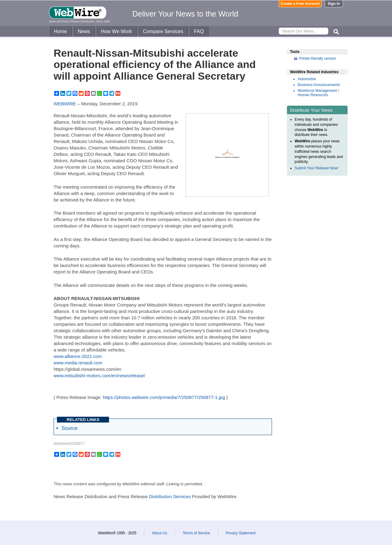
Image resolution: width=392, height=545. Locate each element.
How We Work (116, 31)
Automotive (307, 79)
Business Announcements (319, 85)
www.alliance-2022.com (78, 356)
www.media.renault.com (78, 363)
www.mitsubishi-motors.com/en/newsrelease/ (99, 376)
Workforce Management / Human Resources (318, 93)
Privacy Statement (241, 533)
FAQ (199, 31)
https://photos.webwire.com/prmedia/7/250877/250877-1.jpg (164, 397)
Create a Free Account (300, 4)
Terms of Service (196, 533)
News (84, 31)
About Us (159, 533)
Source (70, 428)
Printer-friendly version (318, 58)
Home (60, 31)
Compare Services (163, 31)
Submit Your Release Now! (317, 168)
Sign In (334, 4)
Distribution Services (170, 496)
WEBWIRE (65, 104)
